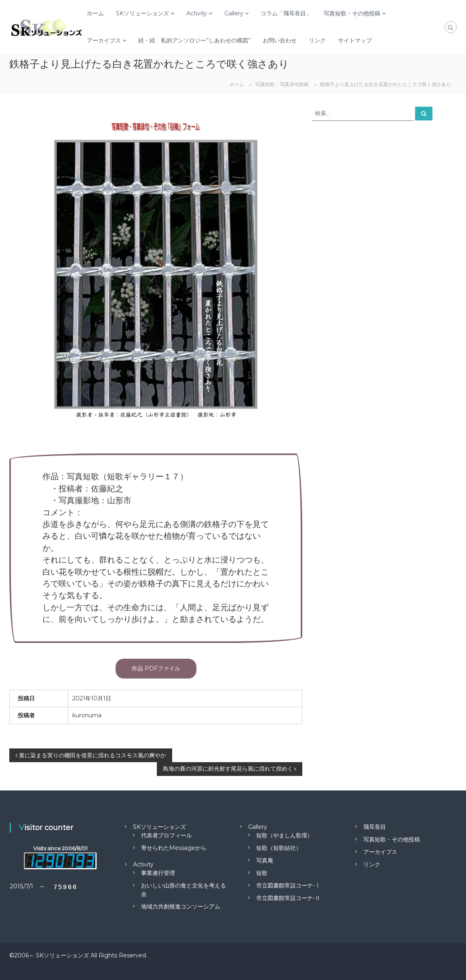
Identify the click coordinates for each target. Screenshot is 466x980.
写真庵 (265, 860)
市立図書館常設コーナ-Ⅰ (288, 885)
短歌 (262, 873)
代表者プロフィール (167, 835)
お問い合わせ (280, 40)
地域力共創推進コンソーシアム (181, 906)
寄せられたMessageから (174, 848)
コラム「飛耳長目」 (286, 13)
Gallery (234, 13)
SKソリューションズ (142, 13)
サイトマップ (355, 40)
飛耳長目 (375, 827)
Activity (197, 13)
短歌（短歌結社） (279, 848)
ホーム (95, 13)
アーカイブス (104, 40)
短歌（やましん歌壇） (285, 835)
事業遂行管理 (158, 873)
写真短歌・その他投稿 (352, 13)
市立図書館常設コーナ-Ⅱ (288, 898)
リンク (317, 40)
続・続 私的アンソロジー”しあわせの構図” (194, 40)
